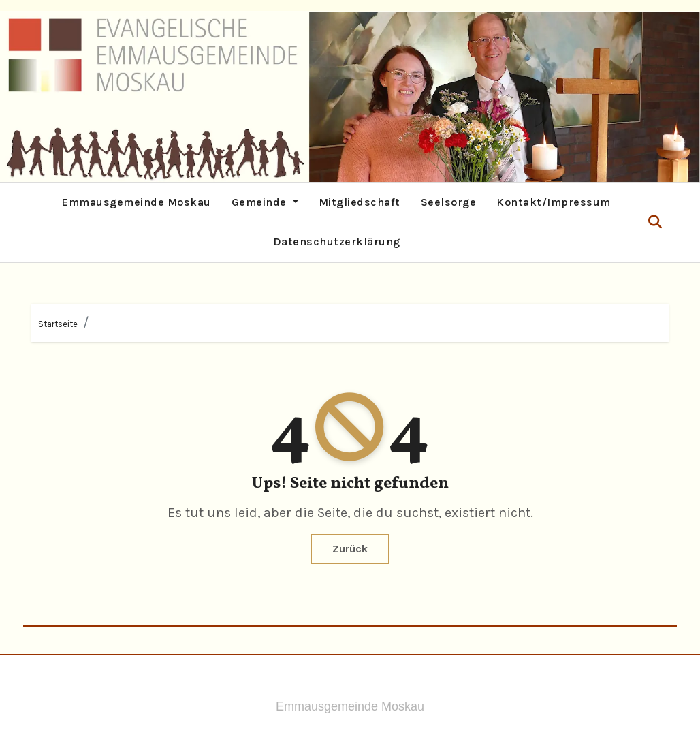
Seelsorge (449, 202)
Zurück (350, 549)
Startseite (58, 324)
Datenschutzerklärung (337, 241)
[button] (655, 222)
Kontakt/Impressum (554, 202)
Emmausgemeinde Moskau (137, 202)
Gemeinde (265, 202)
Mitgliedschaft (360, 202)
